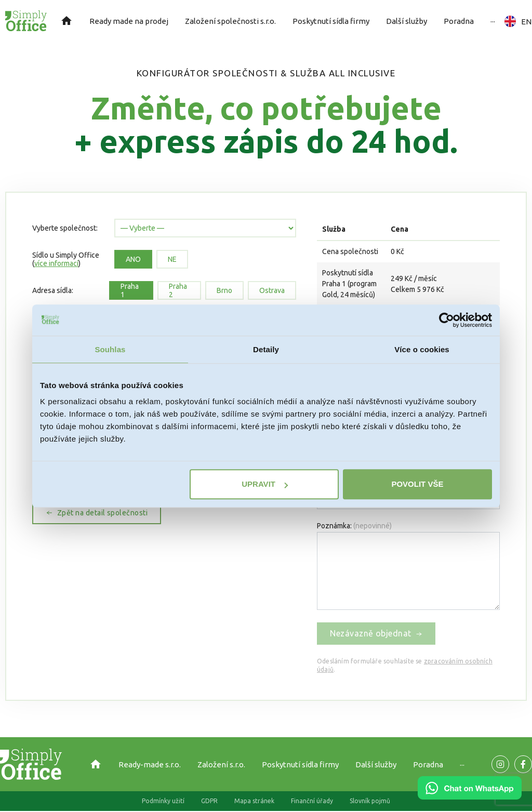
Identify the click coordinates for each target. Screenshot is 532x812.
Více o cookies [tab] (422, 349)
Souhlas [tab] (110, 349)
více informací (56, 263)
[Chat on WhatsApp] (470, 796)
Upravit (265, 484)
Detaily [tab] (266, 349)
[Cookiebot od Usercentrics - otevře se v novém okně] (447, 320)
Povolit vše (417, 484)
